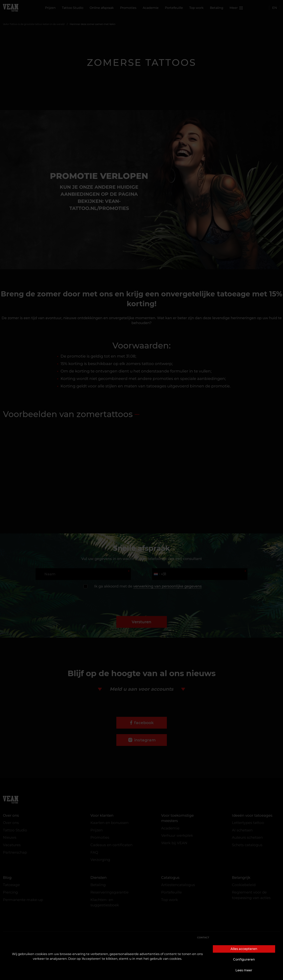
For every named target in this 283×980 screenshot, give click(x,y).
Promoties (128, 8)
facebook (144, 723)
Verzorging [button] (100, 860)
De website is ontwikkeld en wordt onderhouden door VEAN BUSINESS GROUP (142, 974)
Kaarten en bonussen (109, 823)
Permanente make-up (23, 900)
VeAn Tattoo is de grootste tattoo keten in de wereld (34, 24)
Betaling (217, 8)
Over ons (11, 823)
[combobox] (157, 574)
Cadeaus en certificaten (111, 845)
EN (275, 8)
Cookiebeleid (244, 885)
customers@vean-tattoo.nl (233, 942)
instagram (145, 740)
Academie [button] (151, 8)
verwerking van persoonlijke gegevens (167, 586)
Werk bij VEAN (174, 843)
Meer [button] (236, 8)
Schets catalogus (247, 845)
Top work (196, 8)
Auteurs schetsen (247, 837)
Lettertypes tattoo (248, 823)
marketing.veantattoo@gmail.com (237, 949)
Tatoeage (11, 885)
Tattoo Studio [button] (73, 8)
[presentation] (141, 598)
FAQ (94, 852)
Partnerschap (15, 852)
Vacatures (12, 845)
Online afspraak (102, 8)
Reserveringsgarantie (109, 892)
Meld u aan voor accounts (141, 689)
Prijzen (50, 8)
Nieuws (10, 837)
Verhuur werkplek (177, 835)
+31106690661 (265, 962)
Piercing (10, 892)
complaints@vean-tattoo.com (244, 955)
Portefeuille (174, 8)
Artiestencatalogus (178, 885)
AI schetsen (242, 830)
